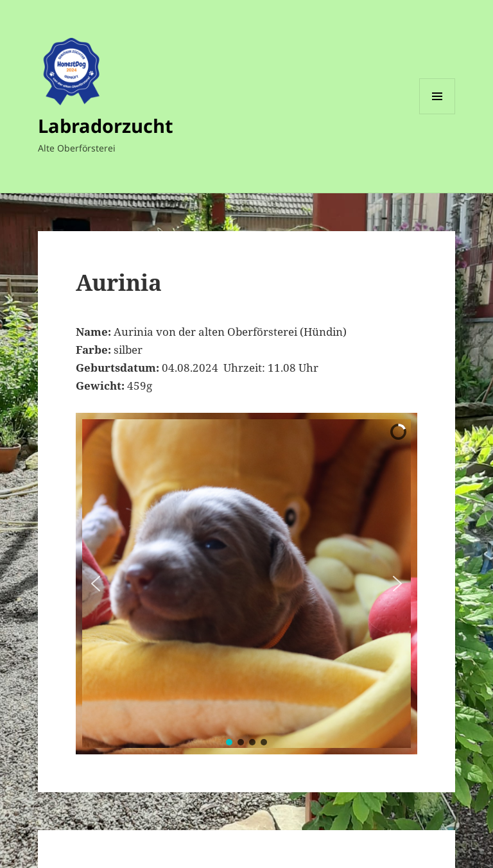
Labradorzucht (106, 126)
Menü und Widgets (437, 114)
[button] (96, 584)
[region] (246, 584)
